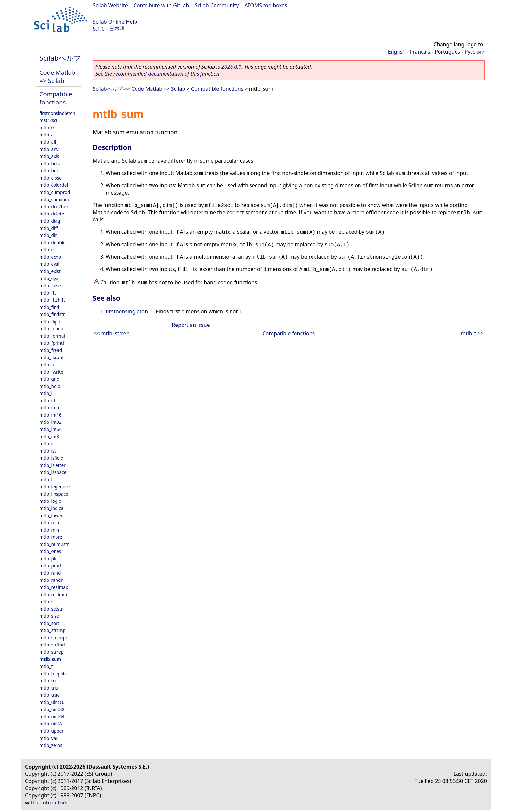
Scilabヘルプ (60, 58)
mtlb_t (46, 666)
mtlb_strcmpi (53, 637)
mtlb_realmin (53, 594)
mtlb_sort (49, 623)
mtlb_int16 (51, 415)
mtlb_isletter (53, 465)
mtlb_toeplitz (53, 673)
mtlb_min (49, 530)
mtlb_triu (49, 688)
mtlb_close (51, 178)
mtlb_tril (48, 681)
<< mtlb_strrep (112, 333)
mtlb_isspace (53, 472)
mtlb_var (49, 738)
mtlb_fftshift (52, 300)
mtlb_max (50, 523)
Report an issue (191, 325)
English (397, 52)
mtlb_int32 (51, 422)
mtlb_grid (49, 379)
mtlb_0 (47, 127)
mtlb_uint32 (52, 709)
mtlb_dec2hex (54, 207)
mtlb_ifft (48, 400)
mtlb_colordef (54, 185)
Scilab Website (110, 5)
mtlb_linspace (54, 494)
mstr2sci (48, 120)
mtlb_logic (50, 501)
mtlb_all (48, 142)
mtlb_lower (51, 515)
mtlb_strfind (52, 645)
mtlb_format (52, 336)
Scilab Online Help (115, 22)
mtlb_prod (50, 566)
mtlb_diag (50, 221)
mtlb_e (47, 250)
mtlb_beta (50, 163)
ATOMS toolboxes (266, 5)
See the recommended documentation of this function (157, 74)
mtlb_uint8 (51, 724)
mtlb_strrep (52, 652)
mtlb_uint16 (52, 702)
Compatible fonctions (56, 98)
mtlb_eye (49, 278)
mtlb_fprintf (52, 343)
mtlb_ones (50, 551)
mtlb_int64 (51, 429)
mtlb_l (46, 479)
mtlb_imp (49, 408)
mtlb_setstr (51, 609)
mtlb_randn (52, 580)
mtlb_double (53, 242)
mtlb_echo (50, 257)
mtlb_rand (50, 573)
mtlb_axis (49, 156)
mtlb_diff (49, 228)
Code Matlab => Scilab (57, 76)
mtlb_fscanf (52, 357)
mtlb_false (50, 286)
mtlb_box (49, 171)
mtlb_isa (48, 451)
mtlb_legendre (55, 487)
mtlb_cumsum (54, 199)
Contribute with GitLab (161, 5)
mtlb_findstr (52, 314)
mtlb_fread (51, 350)
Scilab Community (217, 5)
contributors (52, 803)
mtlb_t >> (472, 333)
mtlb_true (50, 695)
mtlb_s (46, 602)
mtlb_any (49, 149)
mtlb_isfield (51, 458)
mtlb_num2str (54, 544)
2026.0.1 (231, 67)
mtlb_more (51, 537)
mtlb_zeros (51, 745)
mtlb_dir (48, 235)
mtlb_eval (49, 264)
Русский (475, 52)
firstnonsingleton (57, 113)
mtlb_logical (52, 508)
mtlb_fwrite (51, 372)
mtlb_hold (50, 386)
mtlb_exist (50, 271)
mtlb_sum (50, 659)
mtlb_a (47, 135)
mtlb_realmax (54, 587)
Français (420, 52)
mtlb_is (47, 444)
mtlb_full (49, 365)
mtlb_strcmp (53, 630)
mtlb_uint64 (52, 716)
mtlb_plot (49, 558)
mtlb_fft (48, 293)
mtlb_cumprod (55, 192)
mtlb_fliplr (50, 321)
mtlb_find (49, 307)
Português (447, 52)
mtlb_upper (52, 731)
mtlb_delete (52, 214)
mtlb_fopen (51, 329)
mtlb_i (46, 393)
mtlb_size (49, 616)
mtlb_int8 (49, 436)
